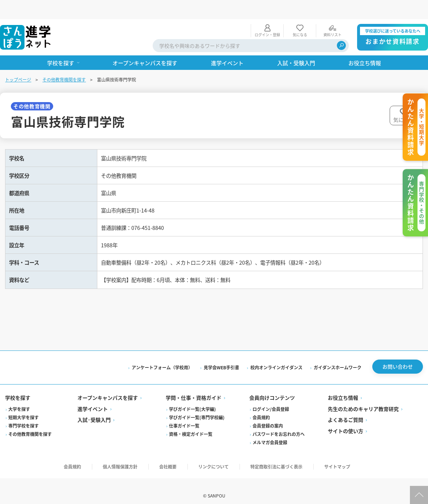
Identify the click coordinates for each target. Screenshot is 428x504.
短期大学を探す (24, 408)
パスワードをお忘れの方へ (279, 425)
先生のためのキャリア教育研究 (363, 400)
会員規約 (261, 408)
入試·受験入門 (95, 411)
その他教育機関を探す (65, 60)
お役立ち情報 (343, 389)
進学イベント (93, 400)
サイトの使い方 (345, 422)
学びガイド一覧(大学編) (193, 400)
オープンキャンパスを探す (108, 389)
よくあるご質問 (345, 411)
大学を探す (20, 400)
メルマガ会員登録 (270, 433)
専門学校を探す (24, 417)
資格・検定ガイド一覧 (191, 425)
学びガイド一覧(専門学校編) (197, 408)
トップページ (19, 60)
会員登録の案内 (268, 417)
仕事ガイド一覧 (185, 417)
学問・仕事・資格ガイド (194, 389)
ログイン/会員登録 (271, 400)
